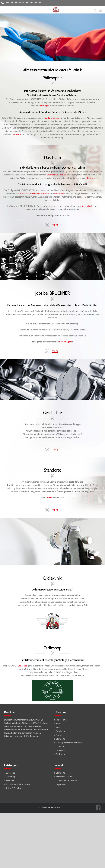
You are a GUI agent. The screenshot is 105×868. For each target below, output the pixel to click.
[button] (52, 224)
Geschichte (61, 731)
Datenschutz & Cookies (67, 780)
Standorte (17, 134)
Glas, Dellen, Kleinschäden (18, 784)
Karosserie (24, 194)
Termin (49, 498)
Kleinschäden (88, 206)
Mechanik (45, 194)
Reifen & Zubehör (13, 788)
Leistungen (44, 106)
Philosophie (61, 720)
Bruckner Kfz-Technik (56, 175)
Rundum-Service (52, 118)
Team (58, 724)
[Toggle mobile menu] (101, 11)
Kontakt (91, 178)
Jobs (58, 727)
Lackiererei (35, 194)
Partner (59, 735)
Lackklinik (60, 747)
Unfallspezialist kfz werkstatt (69, 743)
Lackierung (10, 777)
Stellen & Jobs (66, 342)
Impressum (61, 784)
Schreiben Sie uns (64, 777)
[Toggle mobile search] (95, 11)
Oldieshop (23, 666)
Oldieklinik (59, 194)
